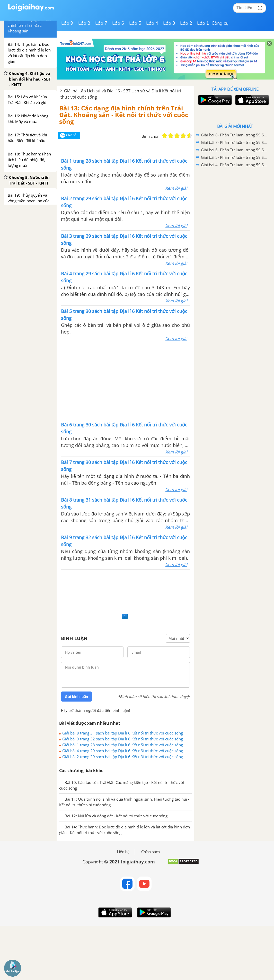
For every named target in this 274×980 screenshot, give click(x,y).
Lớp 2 (186, 23)
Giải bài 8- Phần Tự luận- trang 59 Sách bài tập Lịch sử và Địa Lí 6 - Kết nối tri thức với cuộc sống (234, 135)
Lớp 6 (118, 23)
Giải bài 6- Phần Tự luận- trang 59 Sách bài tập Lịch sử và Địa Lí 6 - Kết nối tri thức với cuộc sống (234, 150)
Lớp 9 (67, 23)
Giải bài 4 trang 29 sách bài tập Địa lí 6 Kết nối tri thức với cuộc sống (123, 751)
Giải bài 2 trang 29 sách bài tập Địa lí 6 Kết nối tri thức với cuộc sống (123, 757)
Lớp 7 (101, 23)
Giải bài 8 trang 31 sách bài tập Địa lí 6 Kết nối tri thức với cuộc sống (123, 733)
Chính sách (151, 852)
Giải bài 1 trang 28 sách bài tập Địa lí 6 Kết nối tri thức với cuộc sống (123, 745)
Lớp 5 (135, 23)
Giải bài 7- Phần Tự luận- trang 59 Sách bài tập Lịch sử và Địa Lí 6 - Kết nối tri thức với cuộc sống (234, 142)
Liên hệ (123, 852)
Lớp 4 (152, 23)
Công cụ (220, 23)
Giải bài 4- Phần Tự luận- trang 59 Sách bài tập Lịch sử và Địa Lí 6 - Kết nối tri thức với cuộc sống (234, 165)
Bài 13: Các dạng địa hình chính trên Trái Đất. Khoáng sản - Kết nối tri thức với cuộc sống (124, 115)
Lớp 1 (203, 23)
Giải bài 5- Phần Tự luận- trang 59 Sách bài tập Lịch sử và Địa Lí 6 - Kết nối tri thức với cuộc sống (234, 157)
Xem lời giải (176, 188)
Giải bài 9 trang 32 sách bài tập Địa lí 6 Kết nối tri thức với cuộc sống (123, 739)
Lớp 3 (169, 23)
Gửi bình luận (76, 697)
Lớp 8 (84, 23)
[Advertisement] (126, 382)
